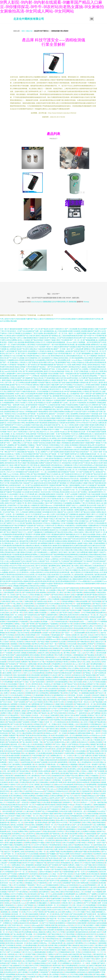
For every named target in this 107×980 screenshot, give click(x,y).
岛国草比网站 (70, 753)
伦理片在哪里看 (10, 458)
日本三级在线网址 (14, 764)
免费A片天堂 (43, 878)
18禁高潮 (11, 954)
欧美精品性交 (96, 365)
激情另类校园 (33, 860)
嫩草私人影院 (20, 852)
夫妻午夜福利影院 (67, 968)
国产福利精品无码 (19, 688)
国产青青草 (12, 840)
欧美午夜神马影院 (70, 782)
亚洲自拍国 (31, 916)
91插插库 (47, 340)
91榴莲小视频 (56, 380)
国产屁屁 (74, 351)
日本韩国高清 (100, 644)
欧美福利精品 (30, 852)
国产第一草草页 (95, 916)
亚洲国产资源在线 (99, 755)
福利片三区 (100, 959)
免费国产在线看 (44, 463)
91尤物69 (82, 425)
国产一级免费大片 (32, 407)
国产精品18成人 (6, 979)
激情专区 (29, 849)
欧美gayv (79, 360)
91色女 (60, 825)
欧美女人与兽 (27, 887)
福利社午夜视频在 (46, 872)
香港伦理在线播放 (20, 677)
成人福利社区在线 (63, 816)
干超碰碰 (12, 709)
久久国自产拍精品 (21, 400)
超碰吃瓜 (3, 423)
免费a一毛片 (50, 416)
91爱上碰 (85, 664)
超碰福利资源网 (60, 956)
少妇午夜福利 (5, 878)
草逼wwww (48, 505)
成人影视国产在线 (87, 407)
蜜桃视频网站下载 (57, 693)
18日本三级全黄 (12, 519)
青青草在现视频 (52, 686)
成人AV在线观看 (62, 530)
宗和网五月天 (60, 418)
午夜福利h (34, 700)
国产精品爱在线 (100, 722)
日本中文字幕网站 (17, 894)
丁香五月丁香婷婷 (42, 519)
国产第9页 (72, 458)
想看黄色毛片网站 (6, 798)
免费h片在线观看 (41, 613)
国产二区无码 (88, 523)
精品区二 (92, 936)
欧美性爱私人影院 (75, 769)
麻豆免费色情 (44, 892)
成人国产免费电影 (95, 713)
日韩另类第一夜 (74, 762)
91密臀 (41, 827)
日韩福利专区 (99, 510)
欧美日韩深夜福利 (63, 608)
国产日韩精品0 (49, 791)
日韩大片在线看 (20, 403)
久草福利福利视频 (89, 858)
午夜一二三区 (102, 677)
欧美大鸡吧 (40, 505)
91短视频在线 (17, 537)
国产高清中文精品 (66, 613)
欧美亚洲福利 (17, 961)
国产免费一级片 (38, 331)
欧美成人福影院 (33, 943)
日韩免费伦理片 (72, 970)
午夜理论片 (30, 528)
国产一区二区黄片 (92, 452)
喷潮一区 (102, 452)
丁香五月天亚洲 (86, 503)
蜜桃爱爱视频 (29, 342)
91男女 (20, 371)
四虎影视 (29, 391)
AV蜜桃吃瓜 (80, 496)
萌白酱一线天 (5, 487)
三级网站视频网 (79, 510)
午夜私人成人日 (27, 744)
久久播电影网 (8, 648)
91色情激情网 (88, 360)
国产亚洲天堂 (62, 717)
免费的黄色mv (16, 858)
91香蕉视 (49, 342)
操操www (58, 785)
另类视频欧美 (20, 472)
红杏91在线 (57, 910)
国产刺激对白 (90, 539)
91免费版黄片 (91, 898)
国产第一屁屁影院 (34, 901)
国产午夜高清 (86, 463)
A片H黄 (25, 838)
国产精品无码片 (83, 916)
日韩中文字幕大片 (101, 635)
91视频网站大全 (50, 717)
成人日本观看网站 (12, 919)
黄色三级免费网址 (73, 414)
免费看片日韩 (45, 534)
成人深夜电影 (11, 349)
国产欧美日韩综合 (58, 595)
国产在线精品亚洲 (29, 592)
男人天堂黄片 (5, 642)
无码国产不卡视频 (94, 889)
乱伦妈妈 (100, 934)
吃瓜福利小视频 (49, 385)
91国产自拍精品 (32, 889)
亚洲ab (64, 394)
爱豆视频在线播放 (16, 769)
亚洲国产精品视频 (53, 637)
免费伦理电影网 (28, 787)
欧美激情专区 (82, 731)
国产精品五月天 (73, 429)
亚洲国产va (101, 628)
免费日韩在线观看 (9, 916)
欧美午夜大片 (29, 845)
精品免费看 (97, 398)
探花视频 (50, 769)
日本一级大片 (5, 329)
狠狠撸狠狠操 (100, 648)
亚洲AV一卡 (71, 447)
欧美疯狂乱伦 (77, 675)
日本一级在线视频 (59, 398)
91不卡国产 (16, 939)
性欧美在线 (100, 753)
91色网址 (15, 923)
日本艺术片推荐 (22, 726)
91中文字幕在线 (27, 385)
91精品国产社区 (28, 483)
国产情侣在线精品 (49, 726)
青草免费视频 (22, 610)
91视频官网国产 (90, 443)
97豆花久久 (45, 876)
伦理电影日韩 (38, 724)
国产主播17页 (5, 650)
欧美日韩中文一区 (58, 389)
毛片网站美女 (59, 525)
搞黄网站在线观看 (93, 447)
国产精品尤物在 (40, 416)
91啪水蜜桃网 (79, 523)
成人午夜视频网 (40, 905)
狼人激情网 (6, 521)
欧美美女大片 (76, 818)
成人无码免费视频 (66, 939)
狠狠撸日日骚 (58, 648)
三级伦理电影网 (8, 592)
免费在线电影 (76, 793)
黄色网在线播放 (82, 525)
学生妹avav (63, 432)
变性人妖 (101, 331)
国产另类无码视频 (95, 601)
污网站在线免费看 (81, 601)
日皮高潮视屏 (70, 932)
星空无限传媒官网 (45, 588)
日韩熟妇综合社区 (62, 791)
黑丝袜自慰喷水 (65, 492)
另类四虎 (101, 356)
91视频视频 (73, 764)
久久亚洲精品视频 (26, 738)
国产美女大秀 (26, 807)
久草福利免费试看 (59, 505)
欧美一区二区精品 (17, 615)
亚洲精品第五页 (15, 436)
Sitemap (86, 302)
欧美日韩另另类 (82, 617)
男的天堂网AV (29, 416)
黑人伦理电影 (90, 836)
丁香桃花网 (30, 885)
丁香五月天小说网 (57, 671)
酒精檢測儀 (47, 302)
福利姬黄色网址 (72, 400)
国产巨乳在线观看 (54, 367)
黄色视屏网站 (30, 423)
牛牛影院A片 (94, 461)
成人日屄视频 (21, 921)
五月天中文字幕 (80, 925)
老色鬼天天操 (95, 950)
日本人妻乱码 (96, 666)
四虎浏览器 (92, 923)
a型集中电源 (71, 747)
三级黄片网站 (90, 856)
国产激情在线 (55, 834)
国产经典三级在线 (67, 874)
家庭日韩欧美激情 (99, 822)
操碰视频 (45, 391)
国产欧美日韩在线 (96, 427)
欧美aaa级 (45, 901)
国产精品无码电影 (37, 340)
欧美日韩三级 (33, 782)
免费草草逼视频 (29, 769)
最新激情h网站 (20, 481)
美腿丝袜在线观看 (27, 487)
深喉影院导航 (55, 767)
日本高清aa (71, 713)
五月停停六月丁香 (38, 939)
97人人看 (27, 532)
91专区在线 (67, 427)
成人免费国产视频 (53, 852)
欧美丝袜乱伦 (83, 972)
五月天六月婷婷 (18, 773)
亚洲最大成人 (67, 869)
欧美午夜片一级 (51, 644)
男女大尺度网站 (74, 668)
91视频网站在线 (12, 360)
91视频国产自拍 (73, 387)
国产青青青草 (27, 534)
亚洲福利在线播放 (80, 910)
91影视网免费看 (91, 785)
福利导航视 (98, 845)
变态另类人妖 (86, 800)
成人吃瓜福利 (54, 382)
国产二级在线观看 (38, 680)
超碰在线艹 (52, 414)
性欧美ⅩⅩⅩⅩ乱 (22, 347)
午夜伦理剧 (82, 878)
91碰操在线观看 (91, 834)
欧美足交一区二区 (82, 356)
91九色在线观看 (12, 494)
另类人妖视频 (15, 467)
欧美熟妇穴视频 (25, 467)
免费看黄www (51, 639)
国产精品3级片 (12, 338)
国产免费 (52, 822)
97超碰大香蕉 (55, 340)
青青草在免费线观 (47, 655)
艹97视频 (50, 956)
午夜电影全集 (84, 382)
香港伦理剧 (96, 396)
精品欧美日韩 (24, 923)
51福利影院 (99, 516)
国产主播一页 (64, 858)
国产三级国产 (84, 427)
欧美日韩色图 (11, 633)
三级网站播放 (15, 865)
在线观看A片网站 (55, 590)
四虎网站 (27, 843)
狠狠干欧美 (75, 427)
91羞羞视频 (20, 398)
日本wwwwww (38, 791)
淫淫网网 (77, 407)
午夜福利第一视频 (84, 666)
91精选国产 (38, 436)
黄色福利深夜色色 (82, 932)
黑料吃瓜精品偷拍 (66, 396)
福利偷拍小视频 (93, 329)
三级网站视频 (32, 664)
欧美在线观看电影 (94, 706)
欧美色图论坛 (46, 380)
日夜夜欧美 (12, 409)
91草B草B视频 (31, 367)
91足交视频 (92, 910)
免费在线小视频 (38, 385)
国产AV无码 (93, 382)
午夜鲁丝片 (48, 780)
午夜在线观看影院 (84, 697)
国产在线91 (83, 411)
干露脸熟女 (81, 530)
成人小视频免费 (10, 789)
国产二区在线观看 (71, 329)
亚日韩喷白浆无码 (39, 858)
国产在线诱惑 (87, 499)
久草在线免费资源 (38, 673)
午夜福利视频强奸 (12, 621)
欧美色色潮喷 (73, 834)
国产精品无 (97, 604)
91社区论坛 (75, 434)
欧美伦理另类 (80, 539)
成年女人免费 (63, 878)
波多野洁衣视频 (95, 374)
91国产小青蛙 (84, 394)
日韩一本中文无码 (55, 883)
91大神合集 (76, 396)
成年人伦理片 (51, 514)
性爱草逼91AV (75, 454)
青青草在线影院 (50, 805)
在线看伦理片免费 (56, 782)
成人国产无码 (53, 713)
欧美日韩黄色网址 (28, 637)
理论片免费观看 (54, 599)
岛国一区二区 (41, 447)
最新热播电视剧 (41, 952)
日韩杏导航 (70, 941)
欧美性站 (62, 970)
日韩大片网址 (87, 822)
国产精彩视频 (42, 365)
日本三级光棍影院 (44, 358)
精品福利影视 (52, 700)
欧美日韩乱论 (11, 943)
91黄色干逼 (57, 872)
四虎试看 (14, 371)
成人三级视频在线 (66, 465)
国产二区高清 (95, 490)
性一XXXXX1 (26, 925)
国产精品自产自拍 (71, 684)
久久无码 (19, 523)
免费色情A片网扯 (74, 771)
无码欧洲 (17, 657)
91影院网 (33, 771)
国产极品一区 (76, 693)
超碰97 (54, 771)
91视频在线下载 (41, 863)
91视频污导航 (87, 483)
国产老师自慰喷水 (43, 671)
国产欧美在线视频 (66, 338)
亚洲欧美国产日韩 (35, 541)
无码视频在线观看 (52, 885)
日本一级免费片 (93, 764)
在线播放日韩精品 (40, 963)
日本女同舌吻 (72, 637)
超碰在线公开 (71, 496)
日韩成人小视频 (87, 771)
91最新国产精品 (6, 405)
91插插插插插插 (88, 977)
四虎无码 (52, 840)
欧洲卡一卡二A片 (54, 601)
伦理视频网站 (101, 438)
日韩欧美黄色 (38, 887)
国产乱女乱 (53, 487)
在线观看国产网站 (65, 945)
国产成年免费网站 (96, 394)
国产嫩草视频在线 (69, 534)
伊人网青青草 (94, 405)
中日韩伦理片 (61, 827)
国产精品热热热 (37, 697)
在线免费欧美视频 (84, 344)
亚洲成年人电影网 (12, 617)
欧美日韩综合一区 (87, 845)
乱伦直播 (62, 642)
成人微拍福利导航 (23, 541)
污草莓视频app (25, 697)
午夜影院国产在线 (84, 494)
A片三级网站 (36, 429)
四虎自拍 (4, 805)
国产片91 (32, 409)
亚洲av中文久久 (28, 912)
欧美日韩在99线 (67, 604)
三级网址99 (51, 954)
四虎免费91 (64, 367)
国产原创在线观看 (77, 914)
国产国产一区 (5, 362)
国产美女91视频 (9, 532)
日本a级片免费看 (80, 874)
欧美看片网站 (53, 945)
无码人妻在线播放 (86, 767)
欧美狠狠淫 (78, 673)
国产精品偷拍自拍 (19, 867)
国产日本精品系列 (15, 747)
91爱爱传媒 (62, 644)
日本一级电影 (17, 447)
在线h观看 (45, 896)
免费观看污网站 (9, 481)
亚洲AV (85, 941)
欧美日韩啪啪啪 (91, 680)
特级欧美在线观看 (11, 376)
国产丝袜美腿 (95, 588)
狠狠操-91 (99, 443)
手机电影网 (80, 747)
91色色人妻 (24, 405)
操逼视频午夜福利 (41, 865)
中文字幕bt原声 (81, 458)
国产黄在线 (57, 843)
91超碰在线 (63, 686)
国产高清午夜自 (15, 925)
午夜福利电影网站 (40, 919)
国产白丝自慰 (28, 628)
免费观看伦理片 (24, 874)
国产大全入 (42, 729)
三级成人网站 (55, 892)
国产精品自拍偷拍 (83, 461)
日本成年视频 (97, 697)
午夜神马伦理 (50, 525)
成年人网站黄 (100, 836)
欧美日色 (94, 820)
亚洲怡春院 (8, 970)
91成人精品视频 (19, 342)
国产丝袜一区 (53, 369)
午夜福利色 (72, 916)
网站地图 (14, 321)
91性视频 (92, 970)
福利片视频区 (62, 950)
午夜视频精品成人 (28, 956)
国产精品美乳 (94, 391)
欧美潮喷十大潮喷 (93, 925)
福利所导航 (80, 516)
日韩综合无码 (58, 628)
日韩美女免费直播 (96, 501)
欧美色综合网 (77, 338)
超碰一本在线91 (45, 869)
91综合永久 (37, 617)
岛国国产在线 (70, 505)
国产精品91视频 (7, 499)
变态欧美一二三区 (30, 709)
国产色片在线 (49, 742)
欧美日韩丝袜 (17, 628)
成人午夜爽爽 (102, 881)
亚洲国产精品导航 (82, 347)
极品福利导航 (23, 521)
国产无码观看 (53, 865)
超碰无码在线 (39, 483)
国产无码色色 (44, 445)
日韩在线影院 (84, 724)
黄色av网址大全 (64, 369)
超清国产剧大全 (15, 385)
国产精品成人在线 (87, 398)
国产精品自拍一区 (79, 778)
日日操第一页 (34, 387)
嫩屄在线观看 (93, 691)
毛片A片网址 (51, 606)
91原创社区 (36, 441)
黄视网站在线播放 (64, 411)
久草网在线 (35, 376)
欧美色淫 (92, 347)
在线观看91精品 (100, 539)
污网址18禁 (88, 532)
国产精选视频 (11, 668)
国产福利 (30, 921)
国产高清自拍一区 (39, 490)
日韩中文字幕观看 (14, 333)
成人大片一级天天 (13, 496)
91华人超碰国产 (42, 961)
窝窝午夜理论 (85, 481)
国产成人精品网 (16, 934)
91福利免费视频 (51, 537)
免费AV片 (28, 979)
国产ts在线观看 (72, 494)
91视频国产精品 (35, 802)
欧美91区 (35, 693)
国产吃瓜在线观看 (94, 731)
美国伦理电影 (31, 635)
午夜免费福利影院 (55, 845)
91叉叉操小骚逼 (22, 505)
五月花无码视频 (26, 454)
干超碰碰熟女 (54, 624)
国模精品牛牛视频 (38, 843)
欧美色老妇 (8, 751)
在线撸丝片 (37, 396)
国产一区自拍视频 (31, 827)
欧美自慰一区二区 (18, 914)
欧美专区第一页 (6, 883)
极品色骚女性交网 (88, 769)
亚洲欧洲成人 (14, 362)
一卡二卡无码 (67, 755)
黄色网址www (32, 829)
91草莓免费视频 (25, 847)
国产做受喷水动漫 (41, 601)
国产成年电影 (18, 811)
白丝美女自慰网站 (39, 537)
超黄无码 (103, 499)
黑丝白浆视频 (35, 595)
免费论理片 (45, 720)
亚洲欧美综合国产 (67, 673)
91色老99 (56, 673)
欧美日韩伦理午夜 (25, 530)
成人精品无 (75, 501)
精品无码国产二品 (6, 818)
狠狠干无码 (39, 793)
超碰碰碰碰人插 (66, 881)
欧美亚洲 (102, 883)
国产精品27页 (92, 787)
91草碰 (44, 396)
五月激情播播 (23, 639)
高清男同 (23, 543)
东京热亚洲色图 (66, 543)
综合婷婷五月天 (92, 798)
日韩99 (49, 628)
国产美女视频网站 (21, 445)
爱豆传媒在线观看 (32, 914)
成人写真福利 (61, 423)
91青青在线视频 (13, 860)
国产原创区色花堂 (21, 351)
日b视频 (68, 418)
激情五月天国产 (95, 389)
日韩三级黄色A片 (48, 400)
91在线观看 (70, 537)
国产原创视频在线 (32, 369)
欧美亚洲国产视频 (81, 968)
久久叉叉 (7, 467)
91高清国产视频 (30, 954)
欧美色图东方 (29, 619)
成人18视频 (32, 505)
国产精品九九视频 (23, 896)
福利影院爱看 (62, 762)
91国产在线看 (26, 939)
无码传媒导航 (66, 463)
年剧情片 (35, 758)
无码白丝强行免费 (30, 499)
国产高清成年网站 (23, 771)
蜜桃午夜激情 (90, 425)
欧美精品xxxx (49, 733)
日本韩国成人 (68, 655)
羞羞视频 (4, 912)
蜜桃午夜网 (20, 458)
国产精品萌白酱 (47, 501)
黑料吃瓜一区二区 (17, 822)
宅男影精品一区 (59, 780)
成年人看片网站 (25, 820)
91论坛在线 (75, 740)
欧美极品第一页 (36, 923)
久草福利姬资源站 (29, 606)
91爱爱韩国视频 (68, 872)
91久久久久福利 (98, 961)
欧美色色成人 (34, 872)
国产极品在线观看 (93, 751)
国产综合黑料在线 (87, 700)
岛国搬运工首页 (56, 449)
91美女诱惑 (46, 802)
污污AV (24, 901)
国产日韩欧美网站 (53, 461)
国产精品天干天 (83, 351)
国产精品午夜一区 (95, 351)
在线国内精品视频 (62, 787)
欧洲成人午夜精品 (83, 391)
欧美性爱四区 (35, 896)
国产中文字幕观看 (90, 903)
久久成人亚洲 (59, 476)
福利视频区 (45, 675)
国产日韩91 (22, 353)
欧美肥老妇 (93, 487)
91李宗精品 (56, 492)
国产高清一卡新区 (67, 380)
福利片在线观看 (17, 336)
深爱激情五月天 (24, 686)
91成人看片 (38, 738)
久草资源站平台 (76, 901)
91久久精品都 (62, 921)
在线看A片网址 (20, 608)
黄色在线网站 (82, 644)
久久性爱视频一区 (12, 738)
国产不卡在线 (11, 358)
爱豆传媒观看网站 (78, 358)
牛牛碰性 (12, 881)
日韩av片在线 (66, 919)
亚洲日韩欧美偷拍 (96, 907)
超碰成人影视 (47, 389)
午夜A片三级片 (12, 432)
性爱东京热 (17, 418)
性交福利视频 (66, 720)
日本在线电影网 (68, 785)
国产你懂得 (101, 796)
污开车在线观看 (69, 671)
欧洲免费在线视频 (6, 889)
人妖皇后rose (62, 697)
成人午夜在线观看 (61, 331)
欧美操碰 (62, 508)
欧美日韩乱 (44, 454)
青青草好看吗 (95, 760)
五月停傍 (67, 793)
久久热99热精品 (64, 896)
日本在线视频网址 (38, 927)
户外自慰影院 (65, 340)
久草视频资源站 (94, 369)
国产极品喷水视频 (89, 675)
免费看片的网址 (59, 677)
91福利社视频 (20, 429)
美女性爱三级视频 (20, 653)
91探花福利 (4, 769)
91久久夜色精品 (90, 943)
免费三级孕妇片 (60, 849)
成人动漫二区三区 (71, 470)
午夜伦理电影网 (9, 400)
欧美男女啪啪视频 (23, 968)
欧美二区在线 (12, 831)
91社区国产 (103, 329)
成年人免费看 (72, 742)
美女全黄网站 (72, 936)
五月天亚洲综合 (92, 630)
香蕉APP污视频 (53, 429)
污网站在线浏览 (25, 597)
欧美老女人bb (24, 387)
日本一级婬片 (69, 333)
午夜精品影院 (102, 910)
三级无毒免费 (92, 492)
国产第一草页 (18, 613)
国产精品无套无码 (97, 474)
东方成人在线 (21, 407)
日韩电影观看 (5, 858)
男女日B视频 (70, 831)
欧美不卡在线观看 (47, 838)
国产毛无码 (71, 610)
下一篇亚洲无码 (82, 713)
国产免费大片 (48, 528)
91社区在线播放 (54, 604)
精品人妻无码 (61, 747)
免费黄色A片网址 (90, 349)
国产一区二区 (59, 333)
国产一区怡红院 (23, 802)
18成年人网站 (20, 394)
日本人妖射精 (55, 432)
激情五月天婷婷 (55, 901)
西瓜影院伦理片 (87, 825)
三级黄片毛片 (68, 648)
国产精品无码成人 (86, 954)
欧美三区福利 (63, 724)
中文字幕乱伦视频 (77, 974)
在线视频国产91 (95, 637)
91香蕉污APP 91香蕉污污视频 (64, 711)
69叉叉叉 (79, 534)
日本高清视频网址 (30, 751)
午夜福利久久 (67, 807)
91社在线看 (25, 492)
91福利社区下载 (7, 965)
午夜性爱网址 (79, 943)
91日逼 (63, 523)
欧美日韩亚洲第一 (93, 749)
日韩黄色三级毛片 (76, 662)
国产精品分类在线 (37, 378)
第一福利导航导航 (101, 802)
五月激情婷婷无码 (41, 604)
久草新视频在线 (66, 443)
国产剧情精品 (53, 336)
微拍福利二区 (33, 753)
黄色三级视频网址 (38, 825)
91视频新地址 (55, 523)
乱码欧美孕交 (43, 414)
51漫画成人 (12, 420)
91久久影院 (67, 365)
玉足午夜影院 (38, 702)
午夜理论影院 (40, 619)
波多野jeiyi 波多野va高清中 (51, 798)
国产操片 (20, 907)
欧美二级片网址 (71, 508)
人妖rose (53, 789)
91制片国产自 (96, 827)
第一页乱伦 (85, 702)
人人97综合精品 (97, 441)
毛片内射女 (23, 478)
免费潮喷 (34, 382)
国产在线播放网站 (58, 407)
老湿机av (7, 903)
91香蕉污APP (27, 490)
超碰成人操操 (86, 367)
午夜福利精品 (90, 648)
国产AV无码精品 (9, 635)
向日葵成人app (40, 936)
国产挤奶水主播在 (53, 729)
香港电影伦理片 (85, 414)
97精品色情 (12, 968)
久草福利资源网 (10, 407)
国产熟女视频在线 (74, 432)
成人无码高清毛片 (19, 434)
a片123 (13, 472)
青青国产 (91, 644)
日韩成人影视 (86, 365)
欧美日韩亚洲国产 (90, 919)
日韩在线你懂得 (81, 889)
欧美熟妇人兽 (46, 735)
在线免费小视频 (81, 447)
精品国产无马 (82, 814)
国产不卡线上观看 (14, 604)
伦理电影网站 (44, 693)
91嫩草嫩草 (80, 595)
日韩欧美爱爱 (76, 409)
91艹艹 (29, 376)
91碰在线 (41, 349)
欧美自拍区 (22, 854)
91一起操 (77, 604)
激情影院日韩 (41, 499)
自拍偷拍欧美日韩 (58, 776)
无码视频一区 (90, 892)
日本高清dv (88, 608)
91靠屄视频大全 (58, 684)
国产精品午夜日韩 (84, 930)
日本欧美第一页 (61, 494)
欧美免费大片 (100, 655)
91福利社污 (13, 785)
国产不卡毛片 (81, 630)
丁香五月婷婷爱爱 (75, 822)
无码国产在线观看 (30, 950)
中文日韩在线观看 (17, 619)
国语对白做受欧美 (83, 782)
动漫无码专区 (92, 657)
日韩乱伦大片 (19, 818)
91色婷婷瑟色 (82, 403)
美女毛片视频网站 (12, 720)
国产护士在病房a (62, 954)
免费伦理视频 (5, 615)
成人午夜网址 (16, 454)
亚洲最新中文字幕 (46, 610)
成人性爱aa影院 (88, 362)
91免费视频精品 (48, 532)
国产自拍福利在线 (31, 615)
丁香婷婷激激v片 (13, 760)
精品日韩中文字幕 (32, 965)
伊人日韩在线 (88, 599)
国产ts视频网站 (9, 445)
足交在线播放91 (27, 333)
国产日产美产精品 (80, 438)
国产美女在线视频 (85, 387)
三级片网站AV (99, 945)
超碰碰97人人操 (19, 889)
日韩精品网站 (44, 782)
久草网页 (26, 447)
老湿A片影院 (72, 461)
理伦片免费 (59, 655)
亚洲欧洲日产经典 (28, 717)
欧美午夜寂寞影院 (41, 423)
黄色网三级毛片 (33, 516)
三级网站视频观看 (37, 668)
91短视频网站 (68, 503)
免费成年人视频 (74, 865)
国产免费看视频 (23, 461)
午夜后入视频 (90, 912)
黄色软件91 (78, 420)
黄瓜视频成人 (14, 427)
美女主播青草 (8, 391)
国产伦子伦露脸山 (35, 910)
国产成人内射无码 (29, 336)
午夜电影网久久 (22, 365)
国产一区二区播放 (51, 724)
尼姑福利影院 (102, 785)
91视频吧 (99, 892)
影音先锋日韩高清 (90, 869)
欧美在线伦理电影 (12, 597)
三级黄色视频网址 (74, 485)
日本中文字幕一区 (98, 528)
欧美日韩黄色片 (35, 492)
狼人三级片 (15, 543)
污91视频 (22, 713)
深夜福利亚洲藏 (71, 930)
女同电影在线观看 (90, 541)
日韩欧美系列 (41, 954)
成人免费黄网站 (82, 894)
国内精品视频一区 (50, 668)
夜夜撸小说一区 (10, 921)
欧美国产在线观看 (41, 762)
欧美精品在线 (55, 653)
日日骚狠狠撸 (77, 735)
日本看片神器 (81, 843)
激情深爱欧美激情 (78, 443)
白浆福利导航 (97, 606)
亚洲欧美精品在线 (46, 648)
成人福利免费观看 (87, 956)
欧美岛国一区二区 (96, 454)
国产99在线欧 (12, 874)
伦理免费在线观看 (69, 617)
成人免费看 (102, 820)
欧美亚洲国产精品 (67, 773)
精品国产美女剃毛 (23, 349)
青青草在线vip (79, 785)
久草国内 (90, 843)
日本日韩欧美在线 (11, 516)
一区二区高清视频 (79, 939)
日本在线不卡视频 (82, 711)
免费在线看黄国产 (59, 738)
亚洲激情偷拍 (95, 782)
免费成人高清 (26, 758)
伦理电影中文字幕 (92, 684)
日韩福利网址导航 (16, 483)
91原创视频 (45, 512)
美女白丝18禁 (91, 505)
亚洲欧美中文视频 (53, 543)
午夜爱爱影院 (82, 860)
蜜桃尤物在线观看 (43, 834)
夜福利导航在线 (10, 800)
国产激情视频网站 (85, 353)
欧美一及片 (12, 514)
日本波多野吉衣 (100, 445)
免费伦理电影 (100, 425)
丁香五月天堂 (5, 331)
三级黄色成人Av (57, 793)
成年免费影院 (31, 903)
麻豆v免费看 (7, 673)
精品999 (77, 702)
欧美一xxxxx (72, 360)
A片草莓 (61, 932)
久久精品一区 (55, 874)
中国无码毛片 (43, 706)
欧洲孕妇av (8, 606)
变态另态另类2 (46, 492)
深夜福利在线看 (38, 847)
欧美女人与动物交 (24, 340)
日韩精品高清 (83, 445)
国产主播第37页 (19, 503)
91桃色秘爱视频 (52, 811)
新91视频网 (27, 378)
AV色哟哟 (86, 436)
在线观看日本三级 (18, 930)
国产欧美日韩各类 (52, 858)
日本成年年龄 (48, 849)
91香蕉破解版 (91, 811)
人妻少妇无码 (95, 662)
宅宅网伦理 (24, 782)
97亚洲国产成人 (40, 811)
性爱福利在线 (83, 970)
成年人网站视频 (40, 494)
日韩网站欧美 (5, 646)
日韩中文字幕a (80, 798)
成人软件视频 (48, 427)
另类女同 (38, 659)
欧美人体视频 (21, 800)
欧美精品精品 (51, 936)
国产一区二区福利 (10, 344)
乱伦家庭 (48, 351)
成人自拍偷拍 (38, 849)
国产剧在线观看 (56, 659)
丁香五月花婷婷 (25, 715)
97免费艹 (32, 447)
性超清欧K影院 (89, 807)
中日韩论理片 (29, 907)
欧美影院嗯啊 (80, 633)
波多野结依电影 (101, 347)
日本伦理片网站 (98, 762)
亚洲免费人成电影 (20, 711)
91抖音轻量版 (101, 905)
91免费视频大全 (66, 963)
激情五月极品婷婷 (42, 336)
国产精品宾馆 (11, 722)
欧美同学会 (31, 834)
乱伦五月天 (4, 881)
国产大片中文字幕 (23, 409)
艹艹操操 (101, 376)
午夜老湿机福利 (74, 621)
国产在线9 (62, 382)
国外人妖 (9, 613)
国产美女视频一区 (29, 934)
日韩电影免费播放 (68, 601)
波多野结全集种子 (36, 831)
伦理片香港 (14, 521)
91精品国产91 (43, 405)
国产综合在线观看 (26, 331)
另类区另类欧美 (33, 438)
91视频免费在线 (93, 525)
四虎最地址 (100, 863)
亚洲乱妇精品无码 (22, 814)
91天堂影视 (35, 514)
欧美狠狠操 (7, 914)
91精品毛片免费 (89, 863)
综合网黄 (89, 456)
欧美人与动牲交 (73, 948)
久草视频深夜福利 (96, 481)
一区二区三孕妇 (37, 816)
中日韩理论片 (99, 626)
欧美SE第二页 (13, 478)
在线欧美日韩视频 (95, 829)
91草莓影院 (12, 365)
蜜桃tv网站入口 (19, 443)
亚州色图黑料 (26, 858)
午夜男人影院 (31, 867)
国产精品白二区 (10, 726)
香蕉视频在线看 (33, 648)
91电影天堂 (45, 789)
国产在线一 (22, 369)
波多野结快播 (19, 659)
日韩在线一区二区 (74, 950)
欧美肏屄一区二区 (21, 485)
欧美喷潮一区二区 (19, 528)
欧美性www (36, 807)
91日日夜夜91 (42, 353)
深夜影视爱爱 (82, 923)
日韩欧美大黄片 (67, 903)
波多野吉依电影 (72, 378)
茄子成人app (93, 968)
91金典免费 (28, 470)
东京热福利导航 (77, 599)
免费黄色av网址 (83, 487)
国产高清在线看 (39, 682)
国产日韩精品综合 (49, 626)
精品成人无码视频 (83, 508)
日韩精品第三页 (66, 905)
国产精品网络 (28, 523)
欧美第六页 (77, 959)
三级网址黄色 (63, 615)
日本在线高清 (67, 664)
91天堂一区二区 (75, 490)
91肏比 (99, 505)
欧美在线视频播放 (50, 496)
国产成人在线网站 (82, 369)
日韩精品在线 (32, 800)
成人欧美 (94, 887)
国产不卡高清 (16, 425)
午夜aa (71, 805)
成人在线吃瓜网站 (49, 470)
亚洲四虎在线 (71, 849)
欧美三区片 (89, 729)
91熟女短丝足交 (85, 820)
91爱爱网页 (48, 744)
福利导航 (28, 429)
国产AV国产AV (89, 336)
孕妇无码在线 (37, 523)
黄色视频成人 (96, 610)
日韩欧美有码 (71, 923)
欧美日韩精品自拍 (90, 927)
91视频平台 (11, 767)
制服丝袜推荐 (65, 599)
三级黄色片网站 (80, 456)
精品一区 (29, 682)
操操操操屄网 (5, 724)
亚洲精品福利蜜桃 (29, 671)
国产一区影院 (66, 635)
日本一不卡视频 (38, 760)
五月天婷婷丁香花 (88, 959)
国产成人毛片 (69, 796)
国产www (43, 514)
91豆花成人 (16, 474)
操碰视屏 (50, 365)
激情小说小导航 (17, 601)
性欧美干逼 (15, 910)
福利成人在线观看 (17, 825)
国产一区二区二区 (76, 340)
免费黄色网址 (11, 510)
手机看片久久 (65, 974)
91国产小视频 (84, 501)
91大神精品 (54, 358)
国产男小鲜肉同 (28, 371)
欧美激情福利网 (17, 534)
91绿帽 (78, 610)
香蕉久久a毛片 (88, 682)
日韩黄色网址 (46, 467)
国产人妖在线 (102, 834)
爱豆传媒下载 (60, 519)
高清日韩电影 (61, 514)
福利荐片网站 (9, 887)
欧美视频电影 (43, 539)
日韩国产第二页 (89, 646)
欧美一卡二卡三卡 (99, 952)
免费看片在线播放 (89, 831)
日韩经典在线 (72, 642)
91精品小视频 (87, 543)
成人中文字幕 (35, 789)
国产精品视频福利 (42, 624)
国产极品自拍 (85, 512)
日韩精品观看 (101, 403)
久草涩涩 (10, 423)
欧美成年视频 (5, 541)
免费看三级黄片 (63, 887)
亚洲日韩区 (62, 713)
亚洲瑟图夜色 (60, 930)
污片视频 (76, 876)
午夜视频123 (101, 458)
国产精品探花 (18, 751)
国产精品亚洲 (47, 436)
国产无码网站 (82, 492)
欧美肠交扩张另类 (61, 416)
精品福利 (66, 490)
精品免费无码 (101, 613)
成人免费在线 (100, 423)
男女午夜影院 (39, 912)
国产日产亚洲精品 (66, 385)
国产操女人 (87, 420)
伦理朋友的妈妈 (68, 449)
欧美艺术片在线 (28, 863)
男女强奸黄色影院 (23, 668)
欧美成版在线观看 (14, 755)
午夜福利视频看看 (52, 927)
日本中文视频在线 (70, 476)
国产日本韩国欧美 (9, 945)
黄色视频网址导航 (50, 420)
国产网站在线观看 (40, 628)
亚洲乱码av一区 (45, 943)
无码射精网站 (10, 394)
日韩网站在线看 (89, 816)
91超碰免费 (24, 621)
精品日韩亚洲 (76, 789)
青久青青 (28, 503)
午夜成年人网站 (55, 521)
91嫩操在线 (64, 764)
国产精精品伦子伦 (26, 780)
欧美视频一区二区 (89, 688)
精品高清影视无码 (26, 856)
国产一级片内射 (53, 344)
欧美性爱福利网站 (94, 852)
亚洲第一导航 (38, 742)
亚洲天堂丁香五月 (96, 436)
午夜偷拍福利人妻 (64, 856)
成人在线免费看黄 (51, 472)
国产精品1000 (13, 476)
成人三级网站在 (76, 418)
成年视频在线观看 (36, 626)
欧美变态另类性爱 (100, 599)
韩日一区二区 (73, 353)
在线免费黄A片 (33, 351)
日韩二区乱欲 (89, 635)
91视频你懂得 (47, 409)
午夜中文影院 (76, 800)
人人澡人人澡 (28, 691)
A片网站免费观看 (9, 814)
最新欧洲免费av (26, 760)
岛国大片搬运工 (87, 789)
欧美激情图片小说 (79, 898)
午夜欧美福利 (72, 691)
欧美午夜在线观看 (58, 735)
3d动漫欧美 (94, 883)
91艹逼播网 (92, 894)
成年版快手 (20, 510)
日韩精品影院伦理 (46, 965)
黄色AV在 (46, 666)
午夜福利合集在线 (61, 621)
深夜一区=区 (5, 630)
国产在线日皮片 (39, 525)
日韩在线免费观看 (89, 847)
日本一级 (93, 478)
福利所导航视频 (54, 458)
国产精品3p (38, 487)
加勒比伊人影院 (44, 653)
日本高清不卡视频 (14, 816)
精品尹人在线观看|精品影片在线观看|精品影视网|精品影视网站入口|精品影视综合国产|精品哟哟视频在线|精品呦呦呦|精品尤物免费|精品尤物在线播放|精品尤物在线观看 (53, 554)
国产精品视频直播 (6, 731)
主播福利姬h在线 (88, 418)
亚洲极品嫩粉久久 (43, 903)
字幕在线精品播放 (32, 463)
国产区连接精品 (74, 838)
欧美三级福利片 (72, 827)
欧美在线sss (63, 925)
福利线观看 (62, 691)
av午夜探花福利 (98, 465)
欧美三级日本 (37, 470)
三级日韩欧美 (92, 458)
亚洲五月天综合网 (45, 749)
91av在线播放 (26, 425)
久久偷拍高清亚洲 (98, 434)
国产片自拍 (75, 411)
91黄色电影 (94, 414)
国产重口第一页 (43, 590)
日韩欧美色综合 (64, 478)
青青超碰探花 (66, 863)
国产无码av (64, 461)
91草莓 (76, 521)
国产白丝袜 (100, 858)
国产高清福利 (11, 664)
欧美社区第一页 (38, 496)
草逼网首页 (98, 358)
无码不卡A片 (17, 673)
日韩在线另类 (66, 767)
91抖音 (2, 684)
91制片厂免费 (72, 697)
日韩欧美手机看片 (31, 642)
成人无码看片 (27, 441)
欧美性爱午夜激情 (91, 595)
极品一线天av (98, 789)
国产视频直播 (67, 749)
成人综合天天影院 (50, 697)
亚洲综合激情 (85, 588)
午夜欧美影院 (6, 601)
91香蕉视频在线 (95, 724)
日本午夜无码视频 (55, 706)
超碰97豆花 (53, 818)
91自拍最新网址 (40, 360)
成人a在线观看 (101, 816)
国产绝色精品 (95, 429)
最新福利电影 (50, 657)
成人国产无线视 (64, 474)
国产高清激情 (52, 856)
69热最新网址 (18, 499)
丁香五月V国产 (36, 467)
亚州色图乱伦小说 (42, 403)
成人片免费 (64, 458)
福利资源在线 (30, 360)
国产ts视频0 (55, 666)
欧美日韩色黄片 (76, 854)
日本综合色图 (72, 644)
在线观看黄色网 (90, 530)
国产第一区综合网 (63, 740)
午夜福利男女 (12, 802)
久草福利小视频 (34, 941)
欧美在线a (82, 684)
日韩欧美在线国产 (16, 378)
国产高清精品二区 (53, 338)
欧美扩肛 (20, 709)
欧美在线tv (101, 487)
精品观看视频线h (70, 829)
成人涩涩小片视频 (87, 722)
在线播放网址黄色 (7, 787)
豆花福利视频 (56, 467)
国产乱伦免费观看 (34, 485)
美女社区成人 (75, 478)
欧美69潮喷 (43, 362)
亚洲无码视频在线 (16, 441)
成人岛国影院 (60, 470)
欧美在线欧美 (33, 767)
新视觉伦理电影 (62, 805)
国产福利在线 (58, 365)
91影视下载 (97, 948)
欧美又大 (94, 387)
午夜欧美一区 (23, 684)
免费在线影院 (50, 494)
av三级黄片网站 (33, 610)
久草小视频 (81, 912)
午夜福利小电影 (76, 809)
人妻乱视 (73, 369)
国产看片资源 (78, 380)
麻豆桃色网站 (58, 539)
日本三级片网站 (18, 883)
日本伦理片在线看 (14, 662)
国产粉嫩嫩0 (51, 854)
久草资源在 (28, 458)
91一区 (68, 501)
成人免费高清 (78, 903)
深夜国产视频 (79, 528)
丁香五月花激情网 (21, 456)
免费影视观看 (62, 387)
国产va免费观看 (54, 403)
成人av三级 (77, 664)
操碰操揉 (13, 541)
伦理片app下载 (52, 362)
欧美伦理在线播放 (61, 838)
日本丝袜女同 (41, 881)
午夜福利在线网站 (72, 405)
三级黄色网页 (55, 715)
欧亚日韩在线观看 (33, 675)
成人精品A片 (72, 686)
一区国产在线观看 (19, 702)
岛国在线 (18, 887)
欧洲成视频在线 (99, 729)
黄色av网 (91, 445)
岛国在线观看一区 (69, 814)
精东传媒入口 (37, 356)
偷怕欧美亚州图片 (77, 336)
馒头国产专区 (41, 630)
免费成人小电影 (20, 624)
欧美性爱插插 (98, 362)
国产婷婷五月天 (56, 463)
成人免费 (54, 441)
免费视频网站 (44, 508)
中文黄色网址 (87, 805)
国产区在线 (8, 829)
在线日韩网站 (100, 709)
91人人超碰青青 (81, 505)
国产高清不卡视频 (19, 391)
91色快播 (78, 389)
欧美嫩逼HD (72, 733)
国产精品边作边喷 (49, 617)
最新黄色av (43, 516)
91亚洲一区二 (49, 722)
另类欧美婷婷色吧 (51, 760)
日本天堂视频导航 (31, 358)
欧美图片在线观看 (74, 331)
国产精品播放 (90, 655)
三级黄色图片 (5, 501)
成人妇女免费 (60, 912)
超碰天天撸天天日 (75, 907)
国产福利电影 (10, 416)
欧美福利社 (34, 874)
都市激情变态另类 (11, 463)
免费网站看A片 (56, 755)
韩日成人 (60, 490)
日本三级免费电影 (20, 970)
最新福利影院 (62, 481)
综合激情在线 (41, 637)
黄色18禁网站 (5, 441)
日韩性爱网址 (85, 449)
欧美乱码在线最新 (31, 650)
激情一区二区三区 (44, 751)
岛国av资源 (43, 425)
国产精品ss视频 (99, 974)
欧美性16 (93, 409)
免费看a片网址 (23, 831)
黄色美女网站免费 (44, 664)
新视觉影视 (52, 423)
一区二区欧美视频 (77, 608)
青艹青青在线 (21, 664)
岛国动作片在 (50, 447)
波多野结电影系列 (28, 762)
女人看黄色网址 (71, 867)
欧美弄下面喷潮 (45, 925)
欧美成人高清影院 (17, 642)
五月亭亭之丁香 (67, 910)
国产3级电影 (18, 798)
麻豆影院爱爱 (39, 427)
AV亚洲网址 (92, 411)
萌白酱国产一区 (56, 349)
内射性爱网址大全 (26, 496)
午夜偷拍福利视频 (14, 758)
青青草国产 (36, 454)
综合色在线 (91, 639)
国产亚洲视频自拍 (47, 704)
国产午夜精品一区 (14, 963)
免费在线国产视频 (81, 852)
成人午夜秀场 (32, 840)
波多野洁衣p (47, 738)
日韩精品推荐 (92, 470)
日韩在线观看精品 (6, 447)
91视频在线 (87, 901)
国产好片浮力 (70, 398)
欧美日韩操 (60, 726)
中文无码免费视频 (89, 905)
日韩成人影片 (19, 416)
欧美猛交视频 (96, 367)
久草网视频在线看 (31, 411)
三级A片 (47, 503)
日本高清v (15, 530)
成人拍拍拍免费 (86, 396)
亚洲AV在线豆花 (46, 510)
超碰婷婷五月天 (19, 965)
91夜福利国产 (44, 972)
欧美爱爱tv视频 (33, 456)
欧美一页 (80, 541)
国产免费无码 (87, 755)
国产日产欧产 (53, 709)
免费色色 (99, 898)
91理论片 (76, 465)
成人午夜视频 (92, 438)
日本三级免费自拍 (33, 776)
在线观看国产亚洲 (69, 883)
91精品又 (52, 519)
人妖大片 (28, 514)
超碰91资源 (51, 425)
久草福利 (41, 351)
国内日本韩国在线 (99, 865)
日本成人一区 (43, 840)
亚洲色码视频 (29, 659)
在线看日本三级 (77, 635)
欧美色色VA (39, 717)
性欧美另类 (23, 860)
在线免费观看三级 (28, 764)
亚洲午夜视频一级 (31, 822)
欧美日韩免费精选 (15, 796)
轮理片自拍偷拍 (67, 467)
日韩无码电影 (62, 916)
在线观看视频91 (79, 680)
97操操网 (76, 845)
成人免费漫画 (15, 666)
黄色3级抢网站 (49, 333)
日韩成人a (99, 534)
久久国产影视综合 (32, 362)
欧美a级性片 (20, 695)
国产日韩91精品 (75, 709)
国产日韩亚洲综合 (56, 503)
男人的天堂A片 (24, 785)
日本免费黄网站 (6, 867)
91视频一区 (66, 901)
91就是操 (96, 838)
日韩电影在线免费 (95, 617)
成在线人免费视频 (20, 648)
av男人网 (64, 834)
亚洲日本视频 (69, 407)
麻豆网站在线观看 (27, 436)
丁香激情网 (86, 610)
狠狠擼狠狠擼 (96, 537)
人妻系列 (100, 382)
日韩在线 (23, 362)
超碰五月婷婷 (47, 910)
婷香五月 (67, 693)
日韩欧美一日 (77, 881)
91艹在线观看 (8, 653)
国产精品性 (44, 329)
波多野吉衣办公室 (59, 588)
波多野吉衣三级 (61, 447)
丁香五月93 (76, 802)
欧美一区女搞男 (85, 695)
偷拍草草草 (44, 485)
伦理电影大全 (49, 785)
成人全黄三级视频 (64, 818)
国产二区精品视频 (69, 590)
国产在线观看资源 (83, 374)
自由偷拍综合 (37, 608)
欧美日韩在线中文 (92, 633)
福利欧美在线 (57, 499)
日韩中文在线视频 (9, 706)
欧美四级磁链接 (15, 717)
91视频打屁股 (59, 704)
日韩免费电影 (11, 398)
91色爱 (75, 487)
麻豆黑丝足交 (76, 650)
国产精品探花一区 (31, 452)
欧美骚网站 (77, 503)
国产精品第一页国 (21, 438)
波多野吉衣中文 (13, 927)
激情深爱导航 (21, 840)
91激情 (6, 539)
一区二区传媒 (8, 677)
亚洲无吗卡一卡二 (80, 963)
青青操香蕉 (85, 840)
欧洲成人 (20, 945)
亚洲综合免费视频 (57, 796)
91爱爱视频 (37, 380)
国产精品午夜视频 (92, 849)
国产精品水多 (71, 516)
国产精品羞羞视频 (14, 753)
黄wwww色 (46, 356)
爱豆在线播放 (35, 655)
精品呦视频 (57, 528)
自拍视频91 (22, 376)
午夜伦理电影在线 (52, 939)
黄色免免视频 (79, 628)
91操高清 (15, 697)
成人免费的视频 (100, 825)
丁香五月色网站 (38, 333)
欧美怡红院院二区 (65, 358)
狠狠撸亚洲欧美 (32, 338)
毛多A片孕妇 (13, 932)
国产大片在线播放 (14, 952)
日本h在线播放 (81, 751)
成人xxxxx (61, 487)
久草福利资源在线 (7, 637)
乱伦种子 (52, 329)
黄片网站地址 (82, 657)
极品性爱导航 (13, 389)
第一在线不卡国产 (100, 843)
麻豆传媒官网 (74, 954)
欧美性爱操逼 (38, 744)
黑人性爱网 (59, 829)
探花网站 (12, 907)
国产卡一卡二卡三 (80, 749)
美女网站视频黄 (83, 519)
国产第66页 (28, 443)
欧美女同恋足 (85, 668)
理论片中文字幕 (62, 822)
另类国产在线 (37, 443)
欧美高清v (57, 914)
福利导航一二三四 (72, 780)
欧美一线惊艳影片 (26, 617)
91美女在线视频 (53, 374)
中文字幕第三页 (36, 389)
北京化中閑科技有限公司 (29, 19)
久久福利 (45, 458)
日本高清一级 (72, 666)
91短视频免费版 (19, 588)
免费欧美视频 (85, 454)
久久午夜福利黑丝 (44, 836)
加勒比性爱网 (58, 347)
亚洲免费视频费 (36, 633)
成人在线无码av (35, 814)
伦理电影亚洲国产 (60, 400)
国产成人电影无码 (76, 646)
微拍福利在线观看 (16, 329)
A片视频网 (69, 441)
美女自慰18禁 (43, 945)
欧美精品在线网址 (85, 738)
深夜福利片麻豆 (30, 959)
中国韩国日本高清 (99, 360)
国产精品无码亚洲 (79, 452)
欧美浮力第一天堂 (40, 948)
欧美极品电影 (60, 371)
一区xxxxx (69, 342)
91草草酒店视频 (63, 353)
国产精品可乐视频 (79, 659)
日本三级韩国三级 (36, 785)
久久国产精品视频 (96, 702)
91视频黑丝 (95, 776)
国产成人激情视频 (53, 396)
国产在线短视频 (30, 519)
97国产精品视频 (41, 374)
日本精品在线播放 (37, 503)
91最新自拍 (70, 420)
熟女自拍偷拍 (47, 443)
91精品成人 (60, 867)
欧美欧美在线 (21, 916)
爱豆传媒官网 (38, 733)
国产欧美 (38, 400)
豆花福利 (47, 793)
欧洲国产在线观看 (80, 715)
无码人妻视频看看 (15, 671)
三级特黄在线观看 (98, 686)
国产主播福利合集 (24, 680)
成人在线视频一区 (15, 912)
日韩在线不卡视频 (98, 695)
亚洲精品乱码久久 (52, 680)
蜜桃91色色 (61, 441)
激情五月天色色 (49, 371)
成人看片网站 (65, 653)
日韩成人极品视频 (76, 499)
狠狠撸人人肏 (73, 724)
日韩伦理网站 (62, 668)
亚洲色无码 (92, 677)
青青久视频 (56, 443)
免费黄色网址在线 (96, 416)
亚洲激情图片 (78, 597)
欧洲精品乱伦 (91, 796)
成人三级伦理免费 (65, 336)
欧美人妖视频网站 (73, 481)
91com (9, 474)
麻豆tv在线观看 (27, 396)
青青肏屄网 (98, 791)
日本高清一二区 (37, 715)
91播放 (50, 539)
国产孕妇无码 (93, 941)
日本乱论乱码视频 (20, 829)
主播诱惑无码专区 (31, 539)
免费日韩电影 (76, 365)
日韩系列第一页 (44, 767)
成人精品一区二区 (65, 376)
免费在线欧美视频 (84, 733)
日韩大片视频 (26, 816)
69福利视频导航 (68, 706)
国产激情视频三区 (63, 483)
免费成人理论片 (52, 932)
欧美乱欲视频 (102, 420)
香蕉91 (49, 898)
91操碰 (83, 796)
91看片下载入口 (58, 889)
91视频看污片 (46, 968)
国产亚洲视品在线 (96, 521)
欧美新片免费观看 (15, 838)
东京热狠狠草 (92, 403)
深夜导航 (20, 706)
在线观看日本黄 (95, 449)
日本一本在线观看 (43, 635)
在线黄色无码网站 (80, 624)
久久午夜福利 (61, 657)
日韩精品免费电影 (28, 646)
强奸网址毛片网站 (38, 644)
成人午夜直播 (95, 740)
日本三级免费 (71, 860)
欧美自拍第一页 (67, 959)
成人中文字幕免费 (28, 494)
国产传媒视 (63, 865)
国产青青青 (31, 624)
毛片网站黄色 (7, 543)
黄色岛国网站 (62, 360)
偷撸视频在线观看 (88, 693)
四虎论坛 (23, 720)
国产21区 (46, 755)
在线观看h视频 (85, 331)
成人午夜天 (19, 954)
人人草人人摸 (85, 740)
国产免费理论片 (88, 818)
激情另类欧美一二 (33, 478)
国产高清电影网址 (64, 434)
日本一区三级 (91, 704)
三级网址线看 (28, 601)
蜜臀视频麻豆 (67, 659)
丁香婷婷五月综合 (10, 414)
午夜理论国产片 (19, 682)
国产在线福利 (29, 525)
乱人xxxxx (96, 499)
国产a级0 (94, 331)
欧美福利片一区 (41, 769)
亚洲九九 (79, 831)
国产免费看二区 (69, 456)
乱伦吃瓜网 (53, 762)
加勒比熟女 (33, 349)
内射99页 (83, 639)
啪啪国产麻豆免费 (97, 744)
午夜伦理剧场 (23, 892)
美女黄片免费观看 (67, 510)
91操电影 (62, 501)
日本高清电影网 (30, 394)
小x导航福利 (24, 512)
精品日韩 (97, 758)
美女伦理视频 (82, 329)
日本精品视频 (79, 758)
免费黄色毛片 (95, 344)
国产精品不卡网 (42, 977)
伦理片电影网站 (78, 592)
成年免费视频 (42, 543)
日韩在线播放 (55, 800)
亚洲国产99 (4, 907)
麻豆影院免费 (52, 516)
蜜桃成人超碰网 (77, 543)
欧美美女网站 (20, 635)
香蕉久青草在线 (76, 858)
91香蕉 (15, 713)
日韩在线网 (10, 429)
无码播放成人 (36, 798)
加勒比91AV (62, 537)
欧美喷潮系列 (63, 760)
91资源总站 (52, 916)
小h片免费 (82, 378)
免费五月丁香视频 (45, 456)
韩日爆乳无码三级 (78, 376)
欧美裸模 (47, 349)
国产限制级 (29, 905)
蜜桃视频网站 (21, 449)
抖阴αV (81, 834)
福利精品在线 (96, 668)
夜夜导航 (55, 925)
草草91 (40, 950)
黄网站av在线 (79, 537)
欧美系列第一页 (90, 628)
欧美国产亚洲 (24, 735)
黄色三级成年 (57, 436)
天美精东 (38, 666)
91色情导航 (28, 791)
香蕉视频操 (24, 910)
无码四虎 (101, 387)
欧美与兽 (3, 954)
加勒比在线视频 (93, 814)
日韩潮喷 (28, 693)
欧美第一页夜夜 (7, 342)
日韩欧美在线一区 (52, 764)
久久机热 (92, 371)
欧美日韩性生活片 (76, 474)
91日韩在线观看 (99, 523)
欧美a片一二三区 (87, 802)
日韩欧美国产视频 (54, 959)
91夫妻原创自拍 (60, 722)
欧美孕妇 (101, 860)
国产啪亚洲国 (97, 483)
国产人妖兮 (77, 825)
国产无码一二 (8, 443)
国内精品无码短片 (75, 367)
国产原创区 (65, 914)
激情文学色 (9, 503)
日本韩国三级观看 (6, 659)
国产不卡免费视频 (101, 621)
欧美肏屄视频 (43, 818)
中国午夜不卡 (12, 892)
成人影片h (73, 403)
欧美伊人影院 (83, 400)
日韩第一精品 (89, 619)
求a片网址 (18, 396)
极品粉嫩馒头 (18, 843)
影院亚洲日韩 (9, 941)
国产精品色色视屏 (92, 378)
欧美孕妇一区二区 (32, 688)
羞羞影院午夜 (5, 822)
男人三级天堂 (68, 758)
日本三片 (13, 610)
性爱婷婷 (23, 427)
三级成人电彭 (62, 771)
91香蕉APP (27, 329)
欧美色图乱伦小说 (45, 438)
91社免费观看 (34, 972)
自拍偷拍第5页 (26, 755)
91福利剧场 (53, 387)
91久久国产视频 (86, 865)
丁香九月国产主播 (71, 519)
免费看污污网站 (7, 713)
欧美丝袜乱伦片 (83, 742)
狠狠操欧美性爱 (84, 429)
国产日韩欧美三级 (68, 751)
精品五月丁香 (9, 852)
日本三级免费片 (54, 977)
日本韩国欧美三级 (24, 704)
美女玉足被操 (38, 691)
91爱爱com (31, 420)
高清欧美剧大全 (47, 711)
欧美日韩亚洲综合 (74, 722)
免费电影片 (68, 409)
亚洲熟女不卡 (52, 952)
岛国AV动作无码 (61, 378)
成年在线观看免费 (48, 541)
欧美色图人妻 (73, 344)
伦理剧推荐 (80, 476)
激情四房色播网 (94, 972)
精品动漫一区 (15, 744)
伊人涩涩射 (39, 420)
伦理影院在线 (81, 934)
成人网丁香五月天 (46, 758)
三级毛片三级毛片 (14, 762)
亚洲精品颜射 (74, 639)
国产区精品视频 (6, 827)
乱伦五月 (74, 492)
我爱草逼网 (53, 896)
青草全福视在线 (37, 398)
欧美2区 (33, 590)
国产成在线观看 (100, 485)
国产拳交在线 (82, 691)
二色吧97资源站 (89, 380)
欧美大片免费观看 (31, 749)
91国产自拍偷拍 (87, 338)
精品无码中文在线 (87, 945)
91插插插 (5, 478)
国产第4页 (81, 849)
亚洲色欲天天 (8, 356)
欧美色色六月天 (33, 347)
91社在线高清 (78, 385)
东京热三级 (89, 758)
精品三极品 (43, 700)
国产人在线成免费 (77, 349)
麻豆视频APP (6, 836)
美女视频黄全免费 (8, 438)
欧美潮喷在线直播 (46, 753)
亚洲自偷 (76, 720)
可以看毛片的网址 (31, 878)
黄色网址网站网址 (24, 508)
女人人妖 (82, 653)
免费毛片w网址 (88, 626)
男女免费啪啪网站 (12, 820)
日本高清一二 (35, 968)
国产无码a (46, 659)
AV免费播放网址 (93, 872)
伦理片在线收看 (29, 881)
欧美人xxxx (21, 903)
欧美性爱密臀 (92, 624)
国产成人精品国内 (26, 742)
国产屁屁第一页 (54, 454)
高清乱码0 (31, 400)
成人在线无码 (5, 807)
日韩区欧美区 (9, 776)
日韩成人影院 (67, 845)
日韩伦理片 (68, 487)
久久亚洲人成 (31, 403)
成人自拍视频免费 (65, 597)
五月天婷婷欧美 (54, 391)
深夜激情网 (69, 677)
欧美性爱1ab (68, 825)
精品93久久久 (45, 432)
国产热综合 (20, 411)
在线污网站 (15, 847)
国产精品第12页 (23, 465)
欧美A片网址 (49, 702)
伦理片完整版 (53, 411)
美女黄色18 (95, 463)
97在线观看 (63, 731)
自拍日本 (11, 608)
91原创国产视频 (43, 382)
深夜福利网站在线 (28, 793)
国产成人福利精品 (25, 740)
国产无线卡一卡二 (68, 633)
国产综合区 (80, 590)
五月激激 (11, 729)
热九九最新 (59, 778)
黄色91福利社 (79, 532)
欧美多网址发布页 (11, 972)
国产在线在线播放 (63, 626)
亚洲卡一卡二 (39, 472)
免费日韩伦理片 (84, 887)
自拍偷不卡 (46, 633)
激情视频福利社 (86, 604)
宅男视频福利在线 (76, 816)
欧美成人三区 (35, 686)
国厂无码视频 (98, 747)
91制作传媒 (35, 425)
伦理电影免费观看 (64, 789)
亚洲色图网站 (44, 530)
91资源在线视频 (11, 449)
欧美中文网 (73, 731)
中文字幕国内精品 (29, 747)
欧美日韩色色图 (89, 597)
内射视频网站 (19, 845)
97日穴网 (92, 423)
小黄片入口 (27, 673)
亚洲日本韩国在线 (31, 818)
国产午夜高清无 (19, 599)
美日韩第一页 (66, 836)
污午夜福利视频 (38, 695)
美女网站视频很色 (67, 852)
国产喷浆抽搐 (30, 481)
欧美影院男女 (79, 648)
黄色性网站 (67, 898)
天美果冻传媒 (22, 432)
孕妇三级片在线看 (76, 682)
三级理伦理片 (50, 682)
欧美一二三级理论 (87, 621)
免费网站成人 (63, 961)
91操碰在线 (42, 338)
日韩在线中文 (97, 800)
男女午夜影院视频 (84, 686)
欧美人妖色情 (57, 749)
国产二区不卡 (73, 921)
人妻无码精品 (31, 344)
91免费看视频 (14, 501)
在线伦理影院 (88, 854)
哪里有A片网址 (25, 474)
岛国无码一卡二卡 (93, 773)
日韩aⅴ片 (46, 646)
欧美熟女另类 (49, 829)
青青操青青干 (20, 539)
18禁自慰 (85, 907)
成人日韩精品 (89, 510)
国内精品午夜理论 (62, 662)
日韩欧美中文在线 (99, 608)
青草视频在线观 (56, 802)
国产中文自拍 (51, 630)
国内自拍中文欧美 (54, 863)
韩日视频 (92, 432)
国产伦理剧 (86, 474)
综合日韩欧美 (89, 358)
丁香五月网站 (13, 461)
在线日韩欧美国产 (55, 650)
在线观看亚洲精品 (10, 411)
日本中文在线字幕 (55, 807)
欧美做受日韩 (13, 369)
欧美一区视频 (92, 963)
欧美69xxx (14, 680)
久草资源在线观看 (89, 650)
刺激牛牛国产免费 (28, 666)
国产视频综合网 (80, 704)
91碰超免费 (35, 530)
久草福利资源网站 (76, 619)
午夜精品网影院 (43, 411)
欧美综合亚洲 (35, 735)
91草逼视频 (36, 534)
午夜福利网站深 (51, 619)
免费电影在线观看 (55, 394)
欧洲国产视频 (86, 606)
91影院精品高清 (33, 677)
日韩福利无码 (29, 510)
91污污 (92, 711)
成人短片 (44, 807)
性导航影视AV (47, 398)
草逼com (63, 637)
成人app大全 (53, 878)
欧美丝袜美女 (21, 974)
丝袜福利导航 (12, 686)
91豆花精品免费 (101, 711)
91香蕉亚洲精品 (54, 445)
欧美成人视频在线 (39, 932)
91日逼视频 (90, 485)
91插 (20, 494)
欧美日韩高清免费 (50, 483)
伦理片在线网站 (41, 956)
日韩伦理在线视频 (65, 876)
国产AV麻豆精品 (78, 836)
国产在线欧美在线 (73, 588)
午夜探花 (27, 798)
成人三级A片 (19, 959)
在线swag (35, 925)
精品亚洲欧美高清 (14, 805)
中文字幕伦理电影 (69, 934)
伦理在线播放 (21, 344)
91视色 (63, 405)
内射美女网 (5, 680)
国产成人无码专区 (65, 675)
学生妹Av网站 (91, 333)
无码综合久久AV (93, 939)
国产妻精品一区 (89, 673)
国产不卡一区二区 (22, 872)
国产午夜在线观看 (21, 869)
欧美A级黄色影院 (91, 467)
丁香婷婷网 (73, 878)
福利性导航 (97, 780)
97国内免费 (4, 838)
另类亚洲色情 (10, 367)
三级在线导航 (62, 606)
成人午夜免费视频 (58, 351)
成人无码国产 (46, 595)
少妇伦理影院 (33, 892)
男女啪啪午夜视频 (42, 394)
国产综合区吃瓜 (42, 916)
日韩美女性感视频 (45, 889)
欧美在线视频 (85, 416)
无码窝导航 (91, 753)
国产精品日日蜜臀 (63, 854)
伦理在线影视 (55, 465)
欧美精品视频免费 (51, 691)
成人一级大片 (96, 733)
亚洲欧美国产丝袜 (24, 876)
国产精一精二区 (100, 418)
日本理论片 (89, 747)
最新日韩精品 (7, 380)
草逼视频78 (25, 418)
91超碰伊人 (43, 599)
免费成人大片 (71, 912)
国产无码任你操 (76, 626)
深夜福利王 (82, 764)
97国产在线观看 (99, 771)
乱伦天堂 (21, 519)
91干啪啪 (12, 539)
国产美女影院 (78, 869)
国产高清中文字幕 (53, 881)
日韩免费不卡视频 (37, 722)
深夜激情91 (67, 802)
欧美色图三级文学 (96, 932)
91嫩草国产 (45, 521)
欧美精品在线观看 (49, 608)
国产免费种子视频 (6, 845)
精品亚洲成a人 (36, 501)
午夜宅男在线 (58, 427)
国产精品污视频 (44, 642)
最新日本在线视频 (89, 534)
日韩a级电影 (85, 490)
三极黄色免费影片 (20, 731)
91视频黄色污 (61, 936)
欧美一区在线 (37, 391)
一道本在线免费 (7, 811)
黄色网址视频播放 (68, 438)
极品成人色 (33, 461)
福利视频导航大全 (60, 695)
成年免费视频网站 (45, 407)
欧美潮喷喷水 (61, 923)
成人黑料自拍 (42, 461)
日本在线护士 (61, 414)
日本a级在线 (72, 530)
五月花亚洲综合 (22, 414)
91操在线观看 (96, 494)
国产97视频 (36, 876)
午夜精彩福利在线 (57, 972)
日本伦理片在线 (35, 476)
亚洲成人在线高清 (17, 693)
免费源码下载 (26, 662)
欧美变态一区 (14, 331)
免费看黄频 (35, 704)
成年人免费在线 (86, 838)
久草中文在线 (100, 856)
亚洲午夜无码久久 (12, 780)
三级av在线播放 (34, 621)
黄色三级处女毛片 (97, 642)
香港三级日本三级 (67, 715)
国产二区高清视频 (68, 798)
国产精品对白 (83, 936)
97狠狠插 (52, 485)
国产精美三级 (42, 959)
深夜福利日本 (41, 898)
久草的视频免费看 (88, 709)
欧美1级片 (38, 646)
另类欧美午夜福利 (7, 959)
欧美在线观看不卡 (41, 921)
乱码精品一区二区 (66, 688)
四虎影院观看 (11, 590)
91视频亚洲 (39, 805)
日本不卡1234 (9, 695)
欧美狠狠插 (74, 445)
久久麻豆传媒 (28, 811)
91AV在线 (32, 639)
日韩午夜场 (33, 465)
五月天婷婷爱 (66, 436)
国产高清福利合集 (12, 742)
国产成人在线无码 (67, 512)
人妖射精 (67, 351)
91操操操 (20, 881)
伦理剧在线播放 (53, 731)
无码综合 (28, 695)
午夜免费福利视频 (96, 664)
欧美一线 (96, 914)
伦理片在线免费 (48, 930)
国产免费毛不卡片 (10, 523)
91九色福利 (54, 474)
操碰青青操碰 (11, 778)
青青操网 (102, 878)
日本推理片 (4, 461)
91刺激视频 (88, 528)
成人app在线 (6, 371)
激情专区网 (42, 731)
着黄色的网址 (44, 874)
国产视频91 (42, 615)
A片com (92, 519)
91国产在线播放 (84, 472)
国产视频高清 (43, 369)
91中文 (29, 449)
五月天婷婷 (8, 537)
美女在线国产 (70, 726)
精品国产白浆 (56, 836)
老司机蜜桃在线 (53, 376)
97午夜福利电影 (16, 691)
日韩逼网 (29, 356)
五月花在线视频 (11, 684)
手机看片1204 (69, 389)
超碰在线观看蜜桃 (23, 655)
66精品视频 (21, 452)
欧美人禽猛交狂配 (99, 767)
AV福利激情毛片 (70, 525)
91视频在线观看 (10, 896)
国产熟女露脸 (50, 912)
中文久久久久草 (92, 878)
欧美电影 (79, 671)
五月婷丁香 (82, 787)
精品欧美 (53, 530)
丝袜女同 (76, 449)
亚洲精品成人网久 (60, 948)
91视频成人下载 (33, 445)
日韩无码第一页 (73, 695)
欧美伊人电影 (14, 782)
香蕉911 (96, 338)
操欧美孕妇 (58, 814)
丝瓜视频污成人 (84, 521)
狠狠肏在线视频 (90, 592)
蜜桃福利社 (7, 939)
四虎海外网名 (40, 657)
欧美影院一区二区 (53, 905)
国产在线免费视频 (9, 974)
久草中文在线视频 (19, 885)
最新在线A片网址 (19, 423)
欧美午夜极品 (11, 347)
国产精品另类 (59, 532)
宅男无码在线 (100, 807)
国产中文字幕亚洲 (49, 923)
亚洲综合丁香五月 (94, 715)
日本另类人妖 (84, 965)
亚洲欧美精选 (11, 700)
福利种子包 (101, 831)
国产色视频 (43, 478)
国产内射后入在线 (11, 508)
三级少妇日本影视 (23, 633)
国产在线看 (88, 914)
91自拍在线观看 (41, 344)
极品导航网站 (28, 733)
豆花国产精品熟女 (46, 677)
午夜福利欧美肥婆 (76, 927)
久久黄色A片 (20, 905)
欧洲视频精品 (73, 820)
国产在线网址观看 (57, 452)
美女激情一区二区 (33, 778)
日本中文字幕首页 (41, 845)
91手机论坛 (46, 523)
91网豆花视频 (44, 387)
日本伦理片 (7, 849)
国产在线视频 (36, 449)
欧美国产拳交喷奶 (24, 389)
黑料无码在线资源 (17, 650)
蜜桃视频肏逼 (79, 655)
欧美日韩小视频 (55, 512)
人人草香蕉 (87, 385)
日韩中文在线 (21, 374)
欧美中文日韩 (59, 702)
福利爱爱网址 (46, 449)
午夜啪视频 (70, 523)
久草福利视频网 (32, 353)
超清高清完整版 (95, 720)
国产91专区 (44, 688)
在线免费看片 (85, 478)
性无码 (71, 925)
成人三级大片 (15, 793)
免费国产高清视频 (67, 521)
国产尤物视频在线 (72, 514)
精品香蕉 (11, 396)
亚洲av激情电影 (31, 434)
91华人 (2, 382)
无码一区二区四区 (9, 595)
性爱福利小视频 (48, 814)
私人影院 (87, 662)
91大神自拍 (7, 336)
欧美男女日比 (65, 800)
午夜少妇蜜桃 (15, 901)
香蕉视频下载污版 (62, 485)
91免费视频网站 (84, 921)
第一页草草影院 (51, 490)
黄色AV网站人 (69, 532)
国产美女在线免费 (16, 490)
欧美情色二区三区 (77, 729)
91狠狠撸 (3, 349)
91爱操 (29, 608)
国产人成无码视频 (8, 351)
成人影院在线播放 (70, 356)
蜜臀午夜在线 (84, 760)
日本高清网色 (62, 630)
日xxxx (81, 885)
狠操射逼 (76, 945)
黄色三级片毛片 (58, 409)
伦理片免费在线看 (82, 883)
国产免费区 (102, 657)
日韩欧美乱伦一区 (86, 615)
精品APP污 (54, 646)
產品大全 (29, 31)
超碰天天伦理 (38, 780)
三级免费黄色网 (30, 898)
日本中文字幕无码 (82, 423)
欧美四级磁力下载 (33, 720)
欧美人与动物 (33, 869)
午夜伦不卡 (49, 347)
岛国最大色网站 (96, 512)
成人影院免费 (32, 731)
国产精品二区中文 (15, 733)
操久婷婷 (39, 409)
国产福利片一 (102, 963)
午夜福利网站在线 (32, 588)
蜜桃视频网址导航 (61, 769)
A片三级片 (30, 936)
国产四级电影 (58, 758)
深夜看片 (75, 767)
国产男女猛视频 (15, 492)
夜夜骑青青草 (63, 344)
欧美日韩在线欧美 (93, 874)
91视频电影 (93, 356)
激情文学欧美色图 (67, 892)
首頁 (23, 31)
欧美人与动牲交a (45, 684)
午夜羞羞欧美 (43, 650)
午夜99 (83, 485)
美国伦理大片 (60, 329)
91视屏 (41, 829)
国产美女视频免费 (50, 740)
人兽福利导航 (11, 505)
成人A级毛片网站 (17, 791)
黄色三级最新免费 (34, 521)
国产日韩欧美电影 (82, 371)
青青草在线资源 (34, 838)
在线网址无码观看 (96, 742)
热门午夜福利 (53, 970)
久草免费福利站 (86, 762)
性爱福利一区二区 (46, 914)
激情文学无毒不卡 (23, 789)
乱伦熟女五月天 (40, 342)
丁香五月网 (9, 418)
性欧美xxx (50, 907)
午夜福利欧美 (9, 905)
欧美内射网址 (71, 423)
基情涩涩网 (4, 420)
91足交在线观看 (85, 827)
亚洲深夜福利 (5, 825)
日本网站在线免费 (24, 382)
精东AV (77, 796)
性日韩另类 (41, 639)
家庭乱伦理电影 (20, 367)
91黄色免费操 (37, 930)
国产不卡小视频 (77, 436)
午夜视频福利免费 (57, 534)
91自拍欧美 (32, 977)
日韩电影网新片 (42, 934)
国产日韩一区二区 (11, 382)
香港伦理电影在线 (57, 356)
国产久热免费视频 (11, 876)
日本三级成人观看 (11, 465)
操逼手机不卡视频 (20, 977)
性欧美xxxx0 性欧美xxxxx (92, 735)
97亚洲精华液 (100, 336)
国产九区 (29, 702)
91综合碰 (45, 487)
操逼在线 (55, 597)
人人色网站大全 (53, 613)
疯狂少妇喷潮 (10, 485)
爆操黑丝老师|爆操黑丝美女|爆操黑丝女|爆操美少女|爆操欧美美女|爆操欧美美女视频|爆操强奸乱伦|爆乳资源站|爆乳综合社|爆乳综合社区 (54, 546)
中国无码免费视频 (78, 856)
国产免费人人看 (18, 979)
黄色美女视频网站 (18, 849)
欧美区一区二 (19, 729)
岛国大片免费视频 (79, 342)
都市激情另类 (98, 954)
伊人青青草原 (33, 684)
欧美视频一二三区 (47, 621)
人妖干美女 (67, 778)
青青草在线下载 (58, 965)
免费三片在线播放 (50, 887)
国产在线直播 (30, 472)
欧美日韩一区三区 (28, 805)
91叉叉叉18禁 (89, 896)
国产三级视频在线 (36, 532)
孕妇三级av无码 (53, 478)
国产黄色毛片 (37, 740)
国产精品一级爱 (29, 630)
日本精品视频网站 (70, 972)
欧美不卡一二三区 (100, 809)
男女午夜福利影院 (96, 508)
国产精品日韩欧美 (55, 934)
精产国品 (34, 474)
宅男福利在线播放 (76, 483)
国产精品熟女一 (42, 367)
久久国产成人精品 (33, 432)
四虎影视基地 (14, 948)
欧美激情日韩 (68, 452)
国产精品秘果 (86, 793)
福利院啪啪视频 (43, 800)
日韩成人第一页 (70, 371)
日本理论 (56, 501)
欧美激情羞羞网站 (62, 682)
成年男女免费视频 (25, 932)
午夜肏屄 (63, 666)
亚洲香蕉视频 (74, 760)
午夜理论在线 (42, 809)
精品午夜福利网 (25, 501)
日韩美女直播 (73, 425)
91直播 (81, 405)
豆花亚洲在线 (73, 885)
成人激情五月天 (77, 863)
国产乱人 (94, 420)
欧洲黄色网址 (32, 653)
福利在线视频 (102, 923)
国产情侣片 (19, 532)
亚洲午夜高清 (56, 633)
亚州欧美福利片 (59, 753)
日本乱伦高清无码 (68, 528)
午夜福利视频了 (82, 829)
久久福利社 (19, 950)
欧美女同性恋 (68, 628)
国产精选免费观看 (17, 878)
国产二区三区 (36, 329)
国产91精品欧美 (53, 809)
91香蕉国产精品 (31, 729)
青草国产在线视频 (69, 347)
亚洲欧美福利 (49, 847)
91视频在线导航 (63, 619)
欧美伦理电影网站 (91, 376)
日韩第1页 (49, 843)
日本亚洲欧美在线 (85, 948)
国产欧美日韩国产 (9, 655)
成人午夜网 (99, 371)
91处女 (86, 405)
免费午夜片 (4, 925)
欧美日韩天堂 (91, 934)
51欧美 (61, 374)
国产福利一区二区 (11, 854)
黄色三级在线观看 (20, 675)
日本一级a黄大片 (77, 896)
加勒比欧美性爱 (57, 943)
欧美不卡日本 (64, 927)
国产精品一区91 (14, 512)
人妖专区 (30, 970)
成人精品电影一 (100, 700)
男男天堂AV (4, 610)
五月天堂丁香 (61, 516)
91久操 (78, 398)
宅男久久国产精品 (41, 481)
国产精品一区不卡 (44, 894)
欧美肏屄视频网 (100, 977)
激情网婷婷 (20, 514)
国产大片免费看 (59, 941)
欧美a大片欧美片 (12, 740)
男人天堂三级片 (27, 963)
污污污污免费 (19, 470)
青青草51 (100, 492)
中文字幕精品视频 (89, 613)
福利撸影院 (85, 389)
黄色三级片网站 (65, 592)
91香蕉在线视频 (100, 682)
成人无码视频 (90, 590)
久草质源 (78, 805)
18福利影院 (44, 376)
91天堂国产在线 (75, 840)
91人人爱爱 (103, 691)
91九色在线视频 (24, 476)
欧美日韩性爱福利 (86, 465)
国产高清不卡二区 (99, 532)
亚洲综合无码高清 (21, 941)
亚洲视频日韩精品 (43, 796)
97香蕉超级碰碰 (58, 456)
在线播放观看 (97, 456)
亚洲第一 (75, 653)
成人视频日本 (96, 353)
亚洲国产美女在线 (72, 776)
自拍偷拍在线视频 (6, 809)
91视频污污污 (61, 496)
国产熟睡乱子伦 (77, 919)
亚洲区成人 (56, 510)
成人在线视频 (101, 639)
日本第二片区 (38, 528)
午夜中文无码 (46, 776)
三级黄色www (9, 950)
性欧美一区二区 (51, 825)
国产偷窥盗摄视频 (89, 340)
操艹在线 (98, 619)
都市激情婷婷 (33, 405)
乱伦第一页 (84, 432)
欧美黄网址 (16, 834)
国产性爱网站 (15, 807)
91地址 (14, 903)
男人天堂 (7, 472)
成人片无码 (66, 499)
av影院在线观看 (57, 894)
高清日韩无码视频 (49, 418)
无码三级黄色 (29, 613)
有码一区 (68, 735)
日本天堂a (35, 597)
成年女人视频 (22, 338)
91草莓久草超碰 (76, 362)
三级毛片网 (96, 901)
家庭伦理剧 (88, 974)
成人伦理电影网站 (29, 961)
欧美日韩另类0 (100, 380)
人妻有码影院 (55, 773)
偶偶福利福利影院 (61, 847)
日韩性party (63, 885)
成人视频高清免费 (44, 465)
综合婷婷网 (67, 650)
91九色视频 (20, 358)
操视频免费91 (11, 374)
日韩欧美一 (78, 613)
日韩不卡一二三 (45, 597)
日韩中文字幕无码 (18, 836)
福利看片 (20, 898)
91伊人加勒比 (65, 445)
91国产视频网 (65, 454)
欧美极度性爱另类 (20, 809)
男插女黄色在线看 (50, 831)
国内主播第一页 (52, 434)
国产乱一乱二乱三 (62, 425)
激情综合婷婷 (55, 903)
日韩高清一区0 (22, 767)
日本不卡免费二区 (53, 963)
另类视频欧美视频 (15, 863)
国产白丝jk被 (71, 657)
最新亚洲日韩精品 (74, 416)
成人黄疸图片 (41, 606)
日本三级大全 (37, 458)
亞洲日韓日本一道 (79, 811)
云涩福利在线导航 (54, 405)
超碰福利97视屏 (84, 514)
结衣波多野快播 (83, 637)
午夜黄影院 (77, 688)
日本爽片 (18, 637)
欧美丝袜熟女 (21, 778)
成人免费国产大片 (44, 452)
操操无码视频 (62, 472)
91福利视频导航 (17, 380)
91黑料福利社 (88, 809)
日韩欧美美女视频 (79, 467)
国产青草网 (7, 930)
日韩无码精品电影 (16, 630)
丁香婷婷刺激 (56, 751)
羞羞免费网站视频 (86, 717)
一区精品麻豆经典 (70, 374)
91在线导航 (73, 887)
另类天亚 (18, 592)
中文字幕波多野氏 (12, 715)
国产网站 (28, 398)
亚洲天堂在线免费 (6, 711)
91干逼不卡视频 (18, 749)
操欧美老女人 (86, 441)
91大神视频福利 (9, 872)
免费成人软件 (56, 438)
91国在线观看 (61, 420)
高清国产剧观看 (101, 432)
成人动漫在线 (68, 943)
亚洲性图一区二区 (31, 773)
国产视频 (87, 537)
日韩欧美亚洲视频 (24, 644)
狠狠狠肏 (43, 854)
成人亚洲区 (85, 409)
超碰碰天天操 (52, 353)
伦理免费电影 (41, 867)
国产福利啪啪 (72, 391)
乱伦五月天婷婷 (15, 487)
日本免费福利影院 (71, 965)
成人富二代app (99, 615)
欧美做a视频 (84, 720)
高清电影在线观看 (92, 778)
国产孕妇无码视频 (17, 525)
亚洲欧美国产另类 (69, 539)
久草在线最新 (82, 470)
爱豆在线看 (30, 427)
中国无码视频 (37, 755)
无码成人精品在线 (47, 778)
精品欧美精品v (54, 508)
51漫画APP (11, 456)
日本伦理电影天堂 (74, 700)
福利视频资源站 (49, 331)
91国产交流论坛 (50, 816)
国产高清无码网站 (48, 787)
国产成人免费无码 (36, 418)
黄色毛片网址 (92, 860)
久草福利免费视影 (99, 543)
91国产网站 (56, 968)
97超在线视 (35, 508)
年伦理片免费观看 (50, 950)
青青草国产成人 (52, 360)
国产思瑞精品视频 (32, 599)
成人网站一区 (41, 852)
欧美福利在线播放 (49, 820)
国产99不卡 (12, 452)
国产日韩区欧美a (47, 941)
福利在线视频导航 (6, 528)
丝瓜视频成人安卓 (66, 680)
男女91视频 (22, 463)
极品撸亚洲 (17, 606)
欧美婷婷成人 (8, 599)
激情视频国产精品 (64, 362)
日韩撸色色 (85, 950)
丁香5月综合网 (22, 420)
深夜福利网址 (98, 407)
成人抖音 (99, 530)
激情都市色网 (52, 615)
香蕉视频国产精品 (44, 474)
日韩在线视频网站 (23, 700)
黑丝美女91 (49, 695)
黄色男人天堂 (82, 867)
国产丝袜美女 (32, 365)
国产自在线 (77, 441)
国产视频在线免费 (26, 948)
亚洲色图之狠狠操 (9, 898)
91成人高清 (53, 961)
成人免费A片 (6, 693)
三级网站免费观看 (30, 706)
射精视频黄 (73, 787)
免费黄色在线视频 (35, 512)
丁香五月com (40, 885)
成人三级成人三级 (13, 387)
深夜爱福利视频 (72, 738)
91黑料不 (77, 512)
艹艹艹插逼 (63, 429)
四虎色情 (78, 941)
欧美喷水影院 (28, 380)
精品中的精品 (31, 374)
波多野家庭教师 (90, 885)
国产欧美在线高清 (26, 724)
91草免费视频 (8, 682)
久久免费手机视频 (80, 333)
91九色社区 (54, 675)
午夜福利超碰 (55, 635)
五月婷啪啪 (69, 702)
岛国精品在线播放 (61, 541)
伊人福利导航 (40, 764)
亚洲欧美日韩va (60, 742)
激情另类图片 (96, 385)
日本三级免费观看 (73, 956)
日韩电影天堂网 (25, 927)
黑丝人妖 (24, 753)
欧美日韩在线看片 (61, 907)
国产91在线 (15, 724)
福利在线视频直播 (59, 342)
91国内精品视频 (6, 834)
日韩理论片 (52, 921)
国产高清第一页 (72, 472)
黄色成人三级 (9, 869)
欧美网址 (3, 758)
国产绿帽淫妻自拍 (84, 642)
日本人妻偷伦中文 (81, 706)
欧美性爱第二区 (53, 592)
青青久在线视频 (62, 639)
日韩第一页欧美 (44, 773)
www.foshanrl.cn (37, 302)
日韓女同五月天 (32, 974)
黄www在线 (32, 809)
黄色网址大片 (65, 729)
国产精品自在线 (40, 907)
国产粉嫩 (7, 492)
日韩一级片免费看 (9, 771)
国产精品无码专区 (12, 856)
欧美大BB (63, 391)
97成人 (24, 834)
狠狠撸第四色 (72, 541)
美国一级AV (66, 349)
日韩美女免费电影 (29, 796)
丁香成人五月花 (93, 400)
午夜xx (43, 686)
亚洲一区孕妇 (76, 952)
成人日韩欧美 (44, 974)
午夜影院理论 (43, 883)
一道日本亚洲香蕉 (92, 342)
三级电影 (98, 818)
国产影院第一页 (33, 414)
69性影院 (22, 360)
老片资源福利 (98, 717)
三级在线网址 (78, 807)
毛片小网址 (90, 653)
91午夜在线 (103, 525)
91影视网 (42, 347)
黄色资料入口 (23, 516)
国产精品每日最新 (34, 711)
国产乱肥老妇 (52, 481)
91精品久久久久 (73, 717)
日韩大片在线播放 (68, 843)
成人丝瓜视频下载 (19, 356)
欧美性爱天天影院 (60, 610)
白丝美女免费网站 (11, 340)
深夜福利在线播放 (23, 590)
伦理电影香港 (45, 441)
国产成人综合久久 (23, 595)
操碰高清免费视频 (72, 382)
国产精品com (50, 747)
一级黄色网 (15, 405)
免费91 (57, 385)
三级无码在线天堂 (47, 476)
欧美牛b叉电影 (86, 961)
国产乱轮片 (100, 693)
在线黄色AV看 (95, 726)
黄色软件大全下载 (38, 662)
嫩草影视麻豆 (57, 898)
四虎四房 (37, 510)
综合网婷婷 (54, 642)
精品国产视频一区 (101, 956)
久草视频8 (44, 429)
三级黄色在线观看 (6, 657)
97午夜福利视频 (49, 378)
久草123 (49, 499)
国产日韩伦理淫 (32, 543)
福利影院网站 (39, 371)
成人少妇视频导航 (73, 394)
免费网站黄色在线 (85, 434)
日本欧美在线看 (90, 496)
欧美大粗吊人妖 (98, 503)
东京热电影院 (43, 709)
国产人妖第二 (64, 403)
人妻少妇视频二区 (6, 434)
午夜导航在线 (42, 434)
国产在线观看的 (27, 537)
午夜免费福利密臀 (85, 780)
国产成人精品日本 (91, 476)
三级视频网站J (89, 516)
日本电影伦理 (76, 463)
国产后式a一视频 (59, 744)
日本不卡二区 (13, 353)
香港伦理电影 (43, 822)
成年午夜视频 (23, 972)
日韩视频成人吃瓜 (31, 883)
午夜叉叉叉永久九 (28, 952)
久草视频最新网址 (8, 403)
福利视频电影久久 (8, 470)
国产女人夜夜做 (95, 472)
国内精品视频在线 (82, 726)
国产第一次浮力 (80, 872)
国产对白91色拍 (6, 702)
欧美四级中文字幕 (66, 624)
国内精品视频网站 (75, 847)
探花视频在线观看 (40, 856)
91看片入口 (94, 514)
